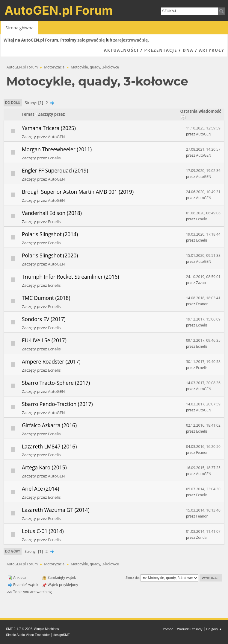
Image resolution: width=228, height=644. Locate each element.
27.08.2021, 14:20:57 (203, 149)
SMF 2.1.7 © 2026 (19, 629)
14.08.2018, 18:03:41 (203, 298)
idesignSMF (61, 635)
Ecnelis (54, 158)
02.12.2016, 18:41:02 (203, 425)
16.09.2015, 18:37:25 (203, 468)
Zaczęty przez (51, 114)
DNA (188, 50)
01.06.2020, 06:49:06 (203, 213)
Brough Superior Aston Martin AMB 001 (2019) (78, 192)
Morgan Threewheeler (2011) (57, 149)
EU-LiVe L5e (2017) (44, 340)
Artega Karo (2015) (44, 467)
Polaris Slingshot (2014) (50, 234)
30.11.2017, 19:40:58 (203, 362)
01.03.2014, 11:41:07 (203, 531)
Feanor (202, 304)
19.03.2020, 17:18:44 (203, 234)
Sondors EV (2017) (44, 319)
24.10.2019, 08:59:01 (203, 277)
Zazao (201, 283)
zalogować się (91, 40)
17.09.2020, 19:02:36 (203, 171)
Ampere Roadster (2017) (51, 361)
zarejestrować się (130, 40)
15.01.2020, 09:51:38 (203, 255)
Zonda (201, 537)
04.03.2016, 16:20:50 (203, 447)
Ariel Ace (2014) (40, 489)
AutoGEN (56, 137)
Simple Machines (46, 629)
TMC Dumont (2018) (46, 298)
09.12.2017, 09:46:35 (203, 340)
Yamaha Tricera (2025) (49, 128)
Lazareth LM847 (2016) (49, 446)
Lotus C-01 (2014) (43, 531)
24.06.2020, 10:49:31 (203, 192)
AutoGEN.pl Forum (59, 10)
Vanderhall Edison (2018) (52, 213)
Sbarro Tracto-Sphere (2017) (56, 383)
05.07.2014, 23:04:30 (203, 489)
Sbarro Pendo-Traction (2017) (57, 404)
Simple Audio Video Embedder (28, 635)
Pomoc (168, 629)
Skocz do (132, 577)
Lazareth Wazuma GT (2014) (56, 510)
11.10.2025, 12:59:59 (203, 128)
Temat (28, 114)
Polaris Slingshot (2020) (50, 255)
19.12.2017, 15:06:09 (203, 319)
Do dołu (13, 102)
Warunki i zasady (190, 629)
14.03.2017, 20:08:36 (203, 383)
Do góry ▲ (214, 629)
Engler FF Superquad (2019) (55, 170)
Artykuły (212, 50)
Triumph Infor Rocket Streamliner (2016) (70, 277)
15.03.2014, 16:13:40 (203, 510)
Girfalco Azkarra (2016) (49, 425)
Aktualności (121, 50)
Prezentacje (161, 50)
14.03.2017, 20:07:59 (203, 404)
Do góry (13, 551)
